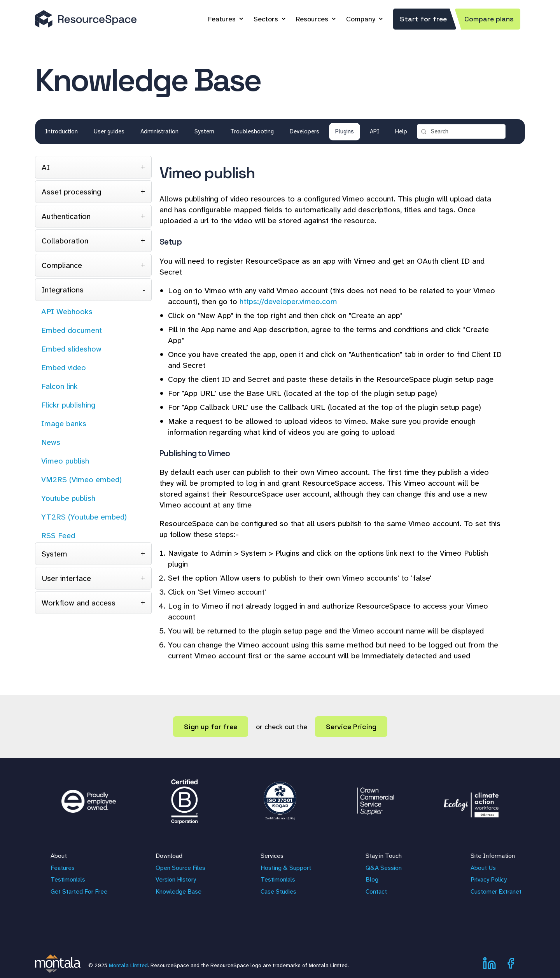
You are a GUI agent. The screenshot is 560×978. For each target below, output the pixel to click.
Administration (159, 131)
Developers (304, 131)
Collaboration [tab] (65, 241)
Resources (312, 19)
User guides (109, 131)
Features (222, 19)
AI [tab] (46, 167)
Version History (176, 879)
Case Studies (278, 891)
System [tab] (54, 554)
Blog (372, 879)
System (204, 131)
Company (361, 19)
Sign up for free (211, 727)
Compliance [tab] (62, 265)
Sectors (266, 19)
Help (401, 131)
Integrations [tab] (63, 290)
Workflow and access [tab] (79, 603)
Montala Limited (128, 965)
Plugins (345, 131)
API (374, 131)
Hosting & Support (286, 868)
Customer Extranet (496, 891)
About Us (483, 868)
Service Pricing (351, 727)
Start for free (423, 19)
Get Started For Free (79, 891)
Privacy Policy (489, 879)
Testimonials (68, 879)
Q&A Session (384, 868)
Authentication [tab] (66, 216)
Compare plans (489, 19)
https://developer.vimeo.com (288, 301)
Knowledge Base (178, 891)
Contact (376, 891)
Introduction (61, 131)
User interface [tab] (66, 578)
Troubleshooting (252, 131)
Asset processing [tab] (71, 192)
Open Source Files (180, 868)
